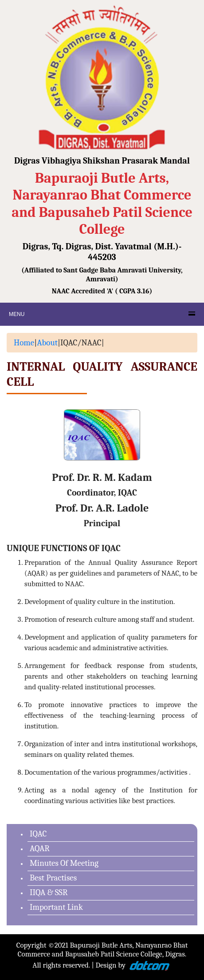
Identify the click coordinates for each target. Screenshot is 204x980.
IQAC (38, 834)
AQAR (40, 848)
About (47, 343)
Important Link (56, 907)
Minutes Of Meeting (64, 863)
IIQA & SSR (49, 892)
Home (24, 343)
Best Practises (53, 878)
